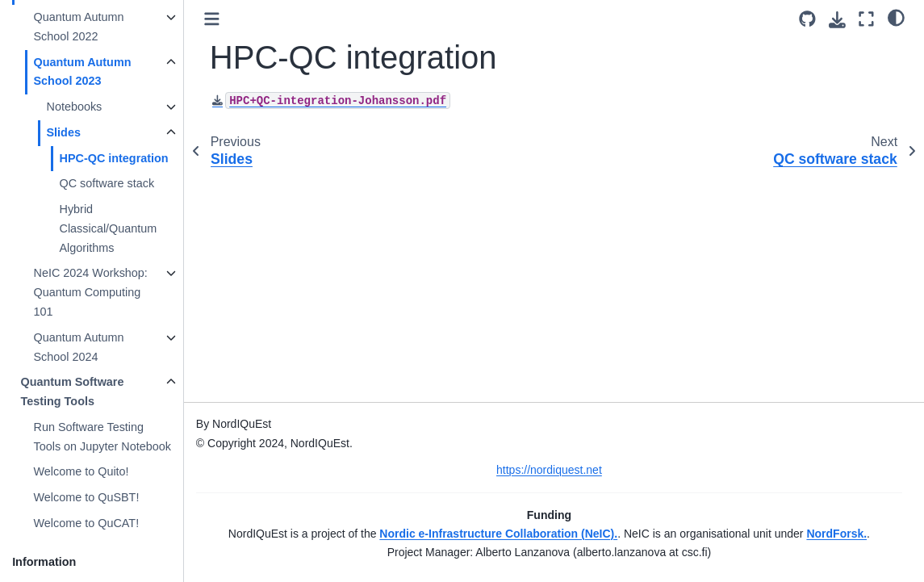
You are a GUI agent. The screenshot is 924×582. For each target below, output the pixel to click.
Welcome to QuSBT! (87, 497)
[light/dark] (896, 17)
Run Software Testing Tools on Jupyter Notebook (102, 437)
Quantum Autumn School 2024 (79, 347)
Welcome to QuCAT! (87, 523)
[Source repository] (807, 19)
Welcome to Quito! (82, 471)
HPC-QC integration (114, 158)
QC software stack (107, 183)
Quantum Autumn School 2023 (83, 72)
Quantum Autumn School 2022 (79, 27)
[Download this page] (837, 20)
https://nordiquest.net (550, 470)
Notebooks (75, 107)
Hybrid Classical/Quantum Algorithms (109, 228)
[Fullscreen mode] (866, 19)
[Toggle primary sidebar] (213, 19)
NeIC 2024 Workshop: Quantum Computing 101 (91, 292)
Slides (64, 132)
